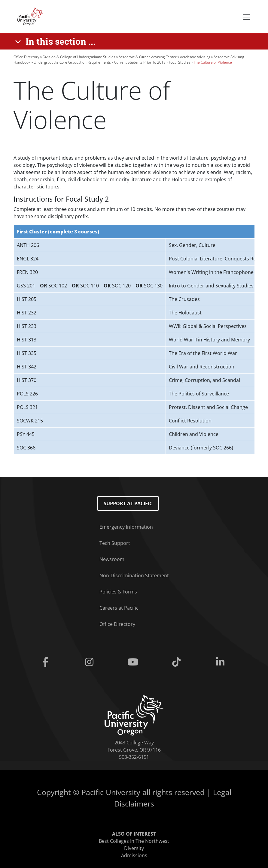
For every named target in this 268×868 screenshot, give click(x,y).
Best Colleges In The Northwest (134, 841)
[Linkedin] (221, 662)
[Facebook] (47, 662)
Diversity (134, 848)
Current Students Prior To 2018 (140, 62)
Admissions (134, 855)
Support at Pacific (128, 503)
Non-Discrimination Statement (134, 575)
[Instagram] (90, 662)
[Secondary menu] (246, 17)
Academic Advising (195, 57)
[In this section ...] (56, 41)
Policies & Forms (118, 592)
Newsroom (112, 559)
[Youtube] (134, 662)
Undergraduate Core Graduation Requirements (72, 62)
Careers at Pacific (119, 608)
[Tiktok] (178, 662)
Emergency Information (126, 527)
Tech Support (115, 543)
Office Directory (26, 57)
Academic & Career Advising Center (148, 57)
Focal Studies (180, 62)
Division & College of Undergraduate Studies (79, 57)
